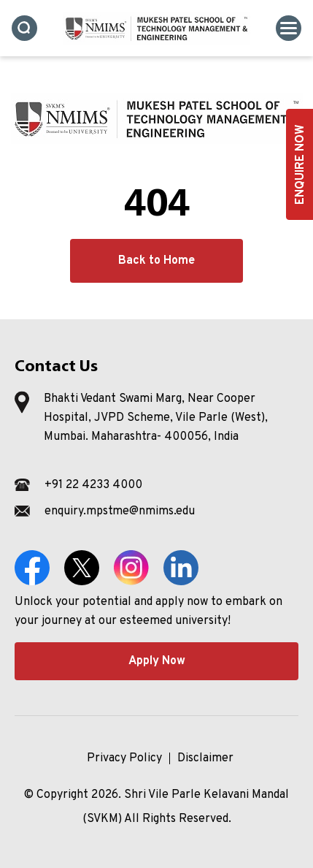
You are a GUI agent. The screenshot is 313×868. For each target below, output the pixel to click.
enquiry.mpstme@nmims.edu (120, 511)
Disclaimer (205, 758)
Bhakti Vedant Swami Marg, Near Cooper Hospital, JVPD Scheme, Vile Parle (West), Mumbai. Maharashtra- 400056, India (156, 418)
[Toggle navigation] (289, 28)
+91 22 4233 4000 (93, 485)
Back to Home (156, 261)
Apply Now (157, 661)
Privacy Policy (124, 758)
